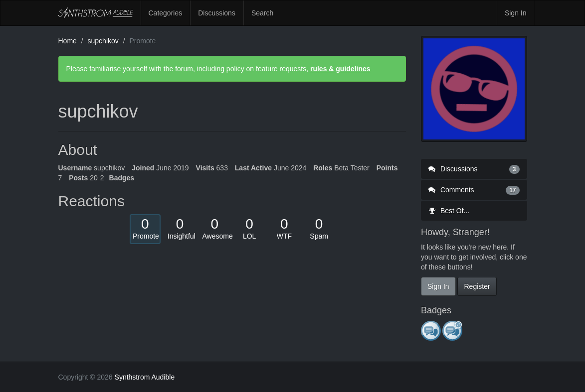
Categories (166, 13)
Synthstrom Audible (96, 13)
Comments (474, 190)
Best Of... (449, 211)
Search (262, 13)
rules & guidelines (340, 69)
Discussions (217, 13)
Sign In (516, 13)
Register (477, 286)
